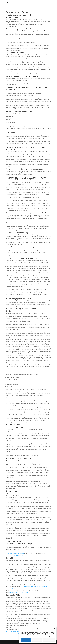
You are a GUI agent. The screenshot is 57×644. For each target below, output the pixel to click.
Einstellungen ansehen (49, 640)
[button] (54, 628)
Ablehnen (37, 640)
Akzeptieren (26, 640)
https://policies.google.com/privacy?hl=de (15, 555)
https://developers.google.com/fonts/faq (15, 554)
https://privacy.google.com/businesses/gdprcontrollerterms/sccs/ (20, 588)
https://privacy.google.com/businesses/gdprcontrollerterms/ (34, 586)
